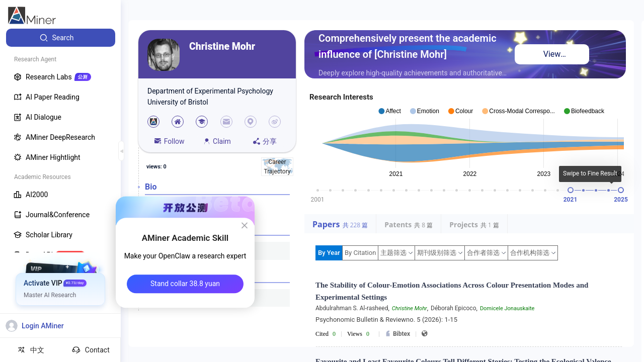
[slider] (571, 190)
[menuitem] (61, 38)
